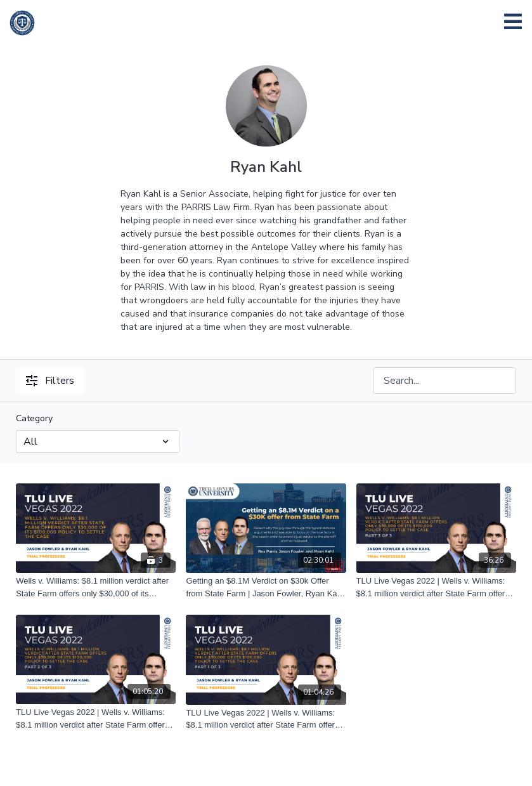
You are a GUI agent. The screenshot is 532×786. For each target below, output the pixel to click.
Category (34, 418)
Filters (50, 381)
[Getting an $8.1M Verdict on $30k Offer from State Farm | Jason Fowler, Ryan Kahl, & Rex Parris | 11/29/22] (266, 587)
